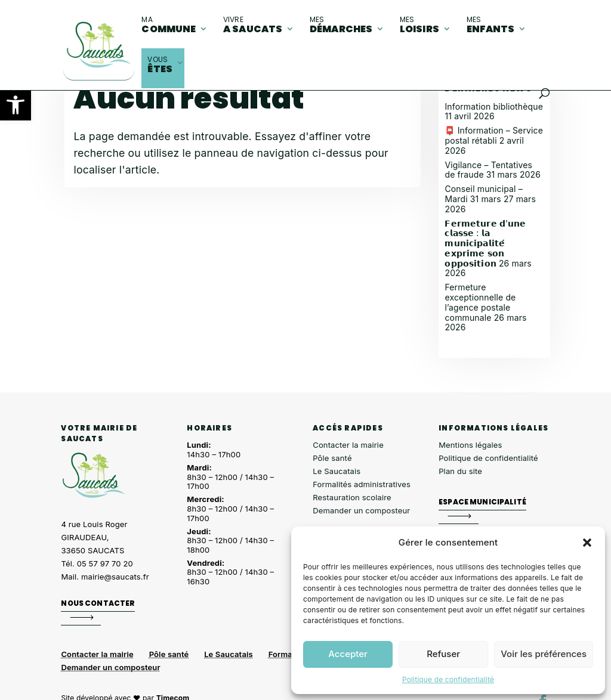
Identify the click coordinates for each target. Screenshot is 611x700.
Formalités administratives (362, 484)
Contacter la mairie (348, 445)
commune (169, 25)
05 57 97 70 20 (105, 563)
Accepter (348, 654)
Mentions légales (470, 445)
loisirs (419, 25)
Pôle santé (332, 458)
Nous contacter (98, 603)
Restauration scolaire (352, 497)
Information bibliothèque (494, 106)
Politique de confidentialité (448, 679)
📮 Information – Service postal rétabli (494, 135)
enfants (491, 25)
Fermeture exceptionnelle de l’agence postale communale (480, 302)
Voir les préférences (544, 654)
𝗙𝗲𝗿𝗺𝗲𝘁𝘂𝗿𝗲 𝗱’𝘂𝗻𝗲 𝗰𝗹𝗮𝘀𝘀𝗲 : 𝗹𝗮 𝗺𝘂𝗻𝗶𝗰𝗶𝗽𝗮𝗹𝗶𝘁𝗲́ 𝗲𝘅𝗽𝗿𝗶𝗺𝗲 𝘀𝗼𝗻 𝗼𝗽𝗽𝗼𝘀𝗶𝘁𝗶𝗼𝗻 (485, 243)
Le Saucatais (337, 471)
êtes (160, 65)
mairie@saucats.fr (115, 577)
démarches (341, 25)
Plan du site (460, 471)
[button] (16, 105)
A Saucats (253, 25)
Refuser (443, 654)
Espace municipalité (482, 502)
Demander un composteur (361, 510)
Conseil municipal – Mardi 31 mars (483, 194)
